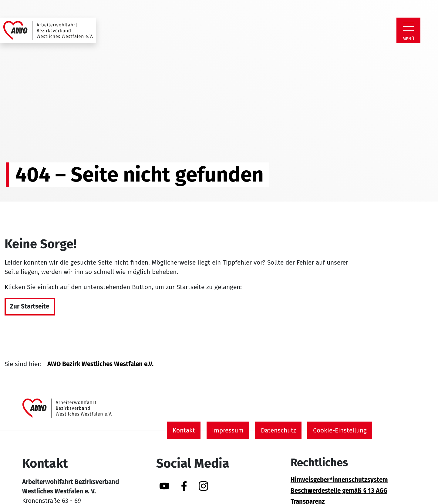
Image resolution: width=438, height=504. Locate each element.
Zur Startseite (30, 307)
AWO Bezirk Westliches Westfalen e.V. (100, 364)
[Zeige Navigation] (408, 27)
